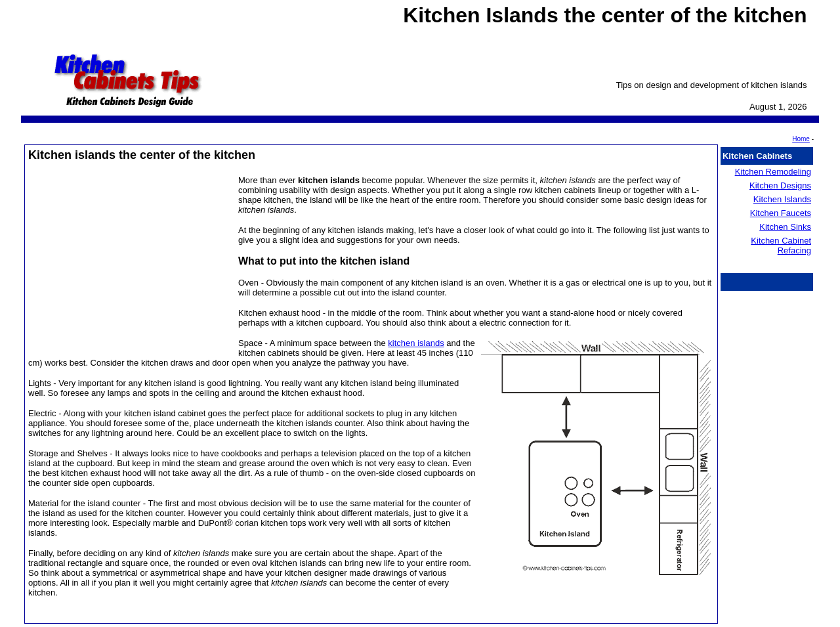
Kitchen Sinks (785, 227)
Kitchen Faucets (781, 213)
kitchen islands (416, 343)
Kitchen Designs (780, 185)
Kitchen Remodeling (773, 172)
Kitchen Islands (782, 199)
